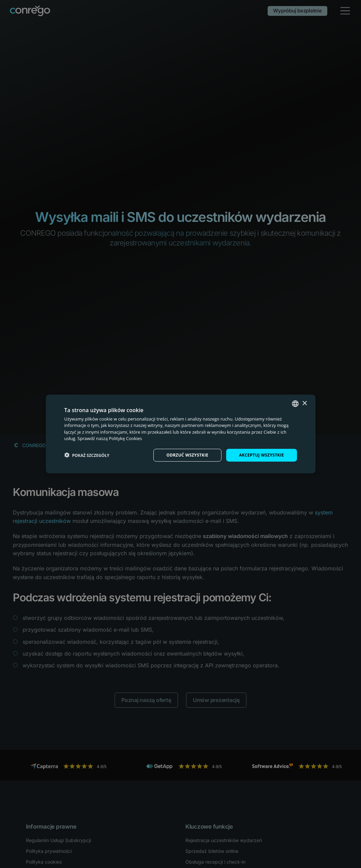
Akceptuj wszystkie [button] (261, 455)
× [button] (305, 403)
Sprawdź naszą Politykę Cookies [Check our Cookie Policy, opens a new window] (110, 438)
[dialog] (180, 434)
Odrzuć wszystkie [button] (187, 455)
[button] (87, 455)
